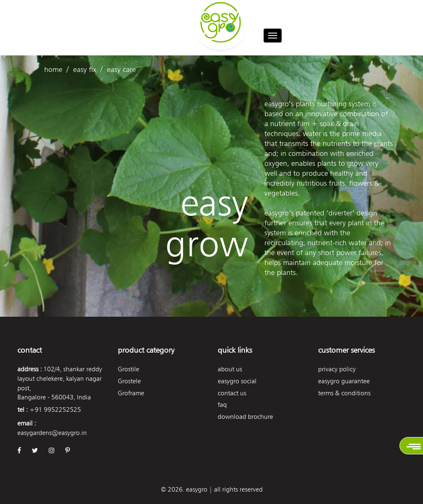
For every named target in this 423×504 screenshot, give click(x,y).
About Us (230, 369)
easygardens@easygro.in (52, 433)
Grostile (128, 369)
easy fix (85, 69)
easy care (121, 69)
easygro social (237, 381)
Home (53, 69)
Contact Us (232, 393)
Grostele (129, 381)
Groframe (131, 393)
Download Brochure (245, 417)
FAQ (222, 405)
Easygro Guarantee (344, 381)
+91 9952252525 (55, 410)
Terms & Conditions (344, 393)
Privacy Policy (337, 369)
